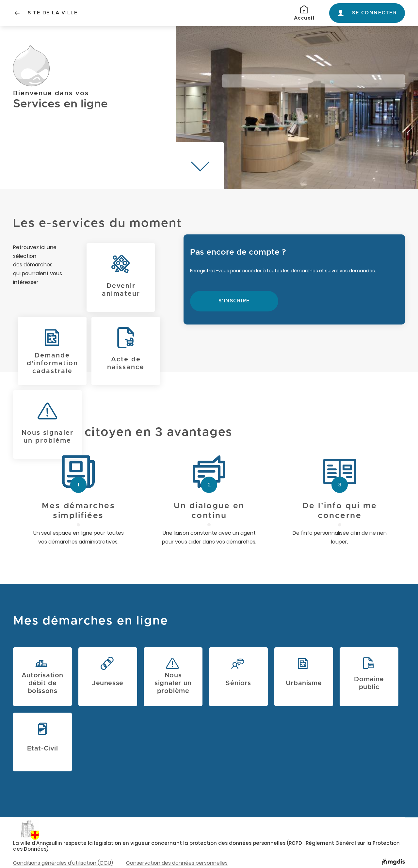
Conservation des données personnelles (177, 863)
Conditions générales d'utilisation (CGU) (63, 863)
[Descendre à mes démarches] (200, 166)
